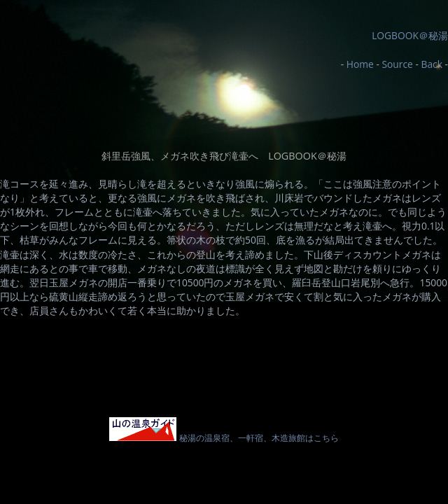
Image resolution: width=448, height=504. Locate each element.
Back (431, 64)
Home (360, 64)
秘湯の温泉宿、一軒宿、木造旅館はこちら (224, 437)
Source (397, 64)
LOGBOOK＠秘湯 (410, 35)
